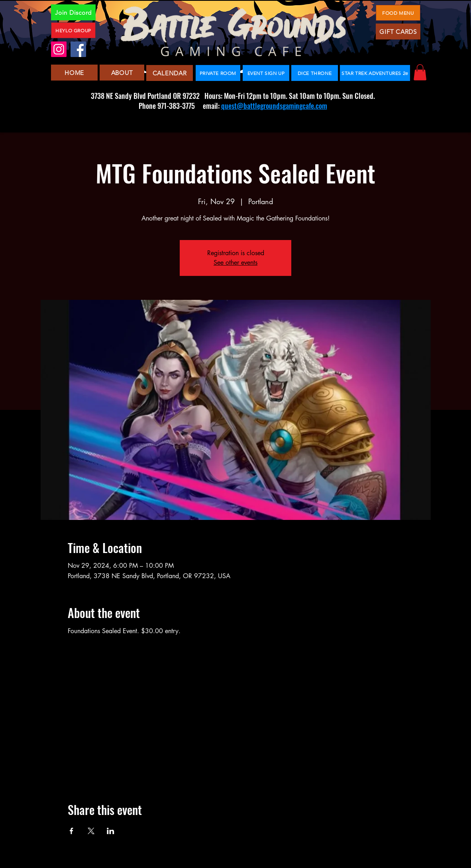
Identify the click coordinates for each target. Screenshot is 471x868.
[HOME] (74, 73)
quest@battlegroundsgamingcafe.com (274, 106)
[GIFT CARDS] (398, 31)
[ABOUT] (122, 73)
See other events (235, 263)
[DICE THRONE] (315, 73)
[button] (420, 72)
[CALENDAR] (170, 73)
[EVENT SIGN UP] (266, 73)
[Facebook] (78, 49)
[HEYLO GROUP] (73, 30)
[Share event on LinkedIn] (111, 831)
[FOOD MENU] (398, 13)
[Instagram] (59, 49)
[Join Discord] (73, 12)
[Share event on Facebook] (72, 831)
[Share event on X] (91, 831)
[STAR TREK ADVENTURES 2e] (375, 73)
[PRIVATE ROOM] (218, 73)
